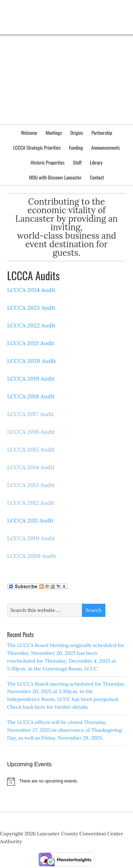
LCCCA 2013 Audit (31, 485)
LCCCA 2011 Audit (30, 520)
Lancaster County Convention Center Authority (66, 35)
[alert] (66, 781)
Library (95, 162)
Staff (77, 162)
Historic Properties (46, 162)
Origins (77, 132)
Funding (76, 147)
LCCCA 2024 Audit (31, 290)
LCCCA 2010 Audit (31, 538)
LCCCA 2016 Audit (31, 432)
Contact (95, 177)
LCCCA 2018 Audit (31, 396)
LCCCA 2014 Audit (31, 467)
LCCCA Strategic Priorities (37, 147)
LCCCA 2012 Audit (31, 503)
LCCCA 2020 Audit (32, 361)
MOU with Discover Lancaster (55, 177)
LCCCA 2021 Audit (31, 343)
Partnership (102, 132)
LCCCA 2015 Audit (31, 449)
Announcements (104, 147)
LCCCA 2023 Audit (31, 308)
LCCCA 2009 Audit (32, 556)
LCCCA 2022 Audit (31, 325)
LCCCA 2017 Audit (31, 414)
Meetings (52, 132)
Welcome (29, 132)
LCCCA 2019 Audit (31, 378)
